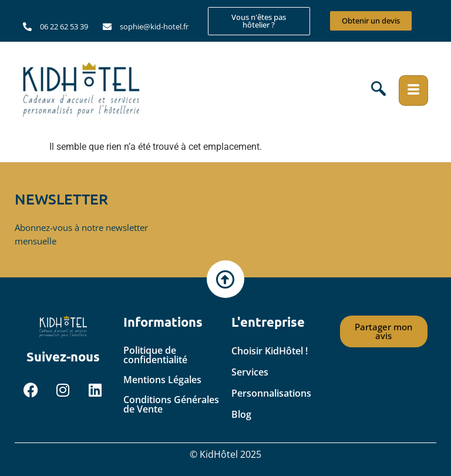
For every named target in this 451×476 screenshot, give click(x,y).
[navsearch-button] (378, 90)
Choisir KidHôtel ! (270, 351)
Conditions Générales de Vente (171, 404)
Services (250, 372)
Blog (241, 414)
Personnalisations (271, 393)
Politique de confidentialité (155, 355)
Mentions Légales (162, 380)
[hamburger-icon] (413, 90)
